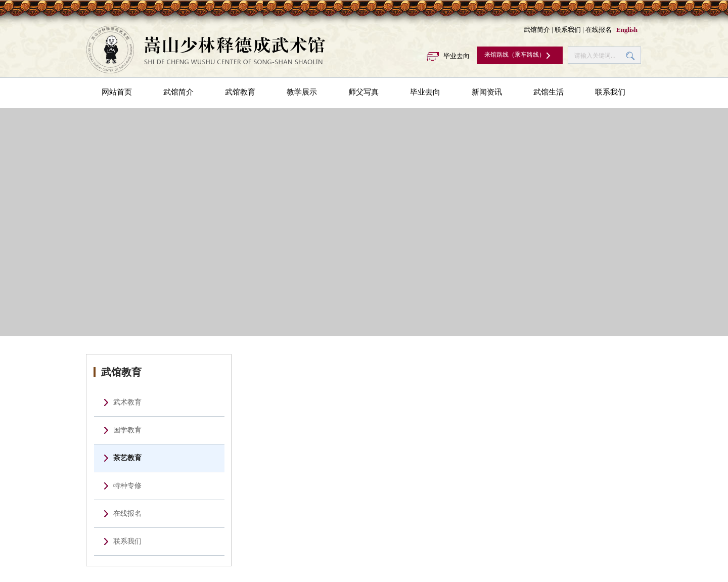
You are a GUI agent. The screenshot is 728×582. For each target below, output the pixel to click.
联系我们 (568, 30)
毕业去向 (457, 56)
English (627, 30)
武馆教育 (240, 92)
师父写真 (363, 92)
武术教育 (127, 402)
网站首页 (117, 92)
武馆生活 (549, 92)
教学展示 (302, 92)
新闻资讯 (487, 92)
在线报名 (599, 30)
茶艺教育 (127, 458)
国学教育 (127, 430)
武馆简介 (537, 30)
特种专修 (127, 486)
